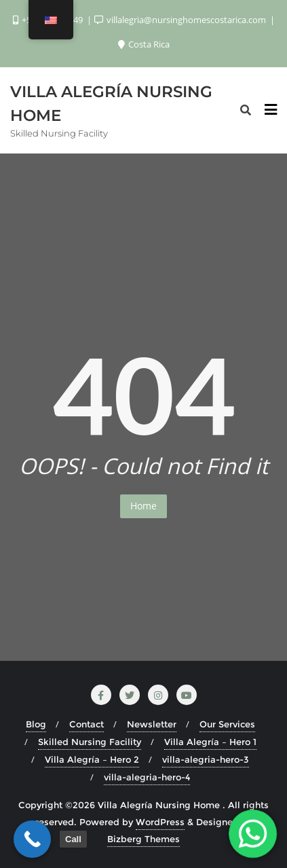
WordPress (160, 822)
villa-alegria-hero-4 (147, 777)
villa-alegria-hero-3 (206, 759)
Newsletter (152, 724)
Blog (36, 724)
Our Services (227, 724)
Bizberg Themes (143, 839)
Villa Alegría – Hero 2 (92, 759)
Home (143, 506)
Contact (87, 724)
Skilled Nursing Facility (90, 742)
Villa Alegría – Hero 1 (210, 742)
